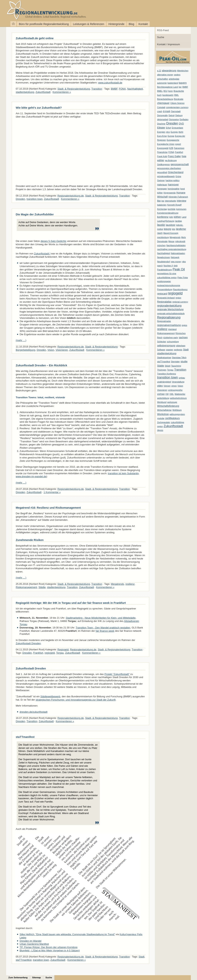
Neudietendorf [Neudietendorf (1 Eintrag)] (164, 262)
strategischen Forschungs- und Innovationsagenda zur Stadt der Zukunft (76, 700)
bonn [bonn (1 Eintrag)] (171, 91)
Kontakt (143, 24)
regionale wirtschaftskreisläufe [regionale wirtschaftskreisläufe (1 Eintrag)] (171, 313)
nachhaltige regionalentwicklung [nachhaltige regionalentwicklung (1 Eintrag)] (172, 249)
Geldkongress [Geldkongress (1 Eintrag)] (164, 164)
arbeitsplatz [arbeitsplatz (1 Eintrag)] (174, 79)
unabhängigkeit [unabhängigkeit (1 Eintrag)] (164, 382)
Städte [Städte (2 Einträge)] (161, 366)
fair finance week (105, 631)
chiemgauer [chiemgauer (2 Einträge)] (163, 103)
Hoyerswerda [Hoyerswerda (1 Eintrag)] (170, 193)
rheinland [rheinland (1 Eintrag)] (172, 329)
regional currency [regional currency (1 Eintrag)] (180, 302)
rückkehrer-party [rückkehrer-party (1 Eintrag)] (171, 337)
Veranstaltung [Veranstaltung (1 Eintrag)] (178, 382)
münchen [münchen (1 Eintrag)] (161, 245)
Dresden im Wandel (30, 941)
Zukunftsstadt (43, 92)
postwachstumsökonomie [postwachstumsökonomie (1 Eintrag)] (169, 285)
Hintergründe (116, 24)
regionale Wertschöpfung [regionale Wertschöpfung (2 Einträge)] (170, 309)
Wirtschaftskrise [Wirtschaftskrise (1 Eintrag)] (164, 410)
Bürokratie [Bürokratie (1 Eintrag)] (179, 99)
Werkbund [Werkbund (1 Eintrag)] (162, 402)
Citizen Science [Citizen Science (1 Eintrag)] (177, 103)
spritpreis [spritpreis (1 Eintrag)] (178, 350)
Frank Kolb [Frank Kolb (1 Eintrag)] (162, 156)
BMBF (114, 89)
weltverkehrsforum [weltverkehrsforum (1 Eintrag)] (178, 398)
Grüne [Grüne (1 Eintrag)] (178, 176)
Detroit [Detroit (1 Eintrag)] (172, 115)
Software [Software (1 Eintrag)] (161, 350)
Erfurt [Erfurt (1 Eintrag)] (169, 128)
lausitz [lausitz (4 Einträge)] (161, 225)
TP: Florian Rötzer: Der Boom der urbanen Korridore (49, 947)
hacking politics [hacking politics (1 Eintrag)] (173, 180)
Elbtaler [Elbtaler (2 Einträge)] (161, 128)
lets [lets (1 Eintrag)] (174, 229)
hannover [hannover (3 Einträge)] (173, 185)
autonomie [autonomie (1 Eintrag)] (162, 83)
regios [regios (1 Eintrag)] (184, 325)
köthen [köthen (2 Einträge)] (177, 217)
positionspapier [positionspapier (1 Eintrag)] (164, 281)
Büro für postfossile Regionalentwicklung (44, 24)
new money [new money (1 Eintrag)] (176, 262)
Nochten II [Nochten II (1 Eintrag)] (168, 266)
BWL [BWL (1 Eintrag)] (177, 95)
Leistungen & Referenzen (88, 24)
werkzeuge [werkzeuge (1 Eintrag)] (172, 402)
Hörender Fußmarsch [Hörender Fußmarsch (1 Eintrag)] (178, 197)
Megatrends (117, 584)
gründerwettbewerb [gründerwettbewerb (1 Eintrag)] (166, 176)
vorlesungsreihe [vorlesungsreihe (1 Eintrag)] (175, 390)
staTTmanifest (25, 737)
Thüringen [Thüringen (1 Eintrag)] (162, 370)
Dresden (20, 199)
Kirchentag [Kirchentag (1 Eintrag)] (162, 209)
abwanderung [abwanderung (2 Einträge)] (169, 71)
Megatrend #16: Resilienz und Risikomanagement (48, 508)
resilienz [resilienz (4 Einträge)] (162, 329)
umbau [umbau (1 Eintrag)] (182, 378)
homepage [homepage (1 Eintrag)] (162, 189)
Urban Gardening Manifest (34, 944)
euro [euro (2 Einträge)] (181, 132)
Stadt (141, 957)
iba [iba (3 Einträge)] (159, 201)
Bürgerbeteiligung (26, 350)
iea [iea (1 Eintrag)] (163, 201)
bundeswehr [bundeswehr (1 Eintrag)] (168, 95)
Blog (131, 24)
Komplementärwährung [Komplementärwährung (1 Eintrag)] (168, 213)
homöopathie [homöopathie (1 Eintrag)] (174, 189)
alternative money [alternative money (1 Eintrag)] (165, 75)
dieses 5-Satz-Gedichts (53, 241)
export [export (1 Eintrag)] (178, 144)
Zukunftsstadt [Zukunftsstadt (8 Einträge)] (173, 426)
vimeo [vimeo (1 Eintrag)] (174, 386)
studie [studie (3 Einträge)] (184, 361)
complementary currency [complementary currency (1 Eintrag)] (177, 107)
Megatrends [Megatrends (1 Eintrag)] (175, 237)
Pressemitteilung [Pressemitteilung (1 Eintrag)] (165, 289)
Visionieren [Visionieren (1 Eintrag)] (162, 390)
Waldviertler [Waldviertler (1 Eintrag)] (180, 394)
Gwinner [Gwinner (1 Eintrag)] (161, 180)
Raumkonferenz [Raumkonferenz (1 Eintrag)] (180, 289)
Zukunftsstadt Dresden (28, 643)
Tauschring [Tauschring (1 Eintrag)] (176, 366)
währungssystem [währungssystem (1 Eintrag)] (177, 414)
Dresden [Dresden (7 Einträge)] (172, 123)
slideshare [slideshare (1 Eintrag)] (181, 346)
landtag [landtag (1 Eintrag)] (178, 221)
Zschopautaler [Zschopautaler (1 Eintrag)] (164, 422)
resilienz (130, 584)
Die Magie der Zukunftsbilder (35, 214)
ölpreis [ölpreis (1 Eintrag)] (160, 430)
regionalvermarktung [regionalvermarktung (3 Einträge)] (169, 325)
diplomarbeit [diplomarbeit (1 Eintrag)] (163, 119)
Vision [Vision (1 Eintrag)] (180, 386)
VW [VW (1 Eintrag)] (167, 394)
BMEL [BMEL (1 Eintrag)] (160, 91)
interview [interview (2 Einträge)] (182, 201)
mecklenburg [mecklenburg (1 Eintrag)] (163, 237)
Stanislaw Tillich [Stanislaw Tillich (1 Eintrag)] (179, 357)
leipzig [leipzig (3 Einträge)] (168, 229)
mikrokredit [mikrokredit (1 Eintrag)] (180, 241)
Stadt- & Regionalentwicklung (74, 89)
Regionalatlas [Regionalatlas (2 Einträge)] (164, 302)
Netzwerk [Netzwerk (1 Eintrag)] (175, 257)
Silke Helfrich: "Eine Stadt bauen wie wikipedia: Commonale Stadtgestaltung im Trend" (67, 934)
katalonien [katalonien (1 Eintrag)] (162, 205)
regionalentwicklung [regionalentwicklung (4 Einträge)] (169, 306)
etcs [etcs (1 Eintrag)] (168, 132)
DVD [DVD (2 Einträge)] (181, 124)
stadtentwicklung (25, 92)
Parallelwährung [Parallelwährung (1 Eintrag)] (164, 270)
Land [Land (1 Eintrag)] (184, 217)
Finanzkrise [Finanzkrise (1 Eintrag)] (162, 152)
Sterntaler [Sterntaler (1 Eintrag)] (175, 362)
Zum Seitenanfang (18, 977)
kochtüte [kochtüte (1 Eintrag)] (172, 209)
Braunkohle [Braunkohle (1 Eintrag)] (179, 91)
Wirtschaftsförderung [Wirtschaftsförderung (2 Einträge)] (168, 406)
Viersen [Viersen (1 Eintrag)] (167, 386)
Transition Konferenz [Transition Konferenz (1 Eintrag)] (167, 374)
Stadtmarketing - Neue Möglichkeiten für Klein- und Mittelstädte (101, 618)
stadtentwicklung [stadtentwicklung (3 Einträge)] (167, 353)
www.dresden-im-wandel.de (31, 476)
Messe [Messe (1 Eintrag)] (171, 241)
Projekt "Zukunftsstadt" (117, 674)
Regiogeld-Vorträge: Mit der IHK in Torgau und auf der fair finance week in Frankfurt (71, 603)
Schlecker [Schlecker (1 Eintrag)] (162, 342)
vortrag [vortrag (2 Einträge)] (161, 394)
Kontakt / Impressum (169, 44)
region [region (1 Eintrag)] (178, 298)
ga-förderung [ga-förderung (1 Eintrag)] (171, 160)
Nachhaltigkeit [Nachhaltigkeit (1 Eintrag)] (164, 253)
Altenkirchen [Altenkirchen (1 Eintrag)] (183, 71)
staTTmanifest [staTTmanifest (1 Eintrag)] (164, 362)
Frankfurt (38, 653)
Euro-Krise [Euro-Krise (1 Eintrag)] (162, 136)
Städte (42, 587)
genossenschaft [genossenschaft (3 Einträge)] (180, 164)
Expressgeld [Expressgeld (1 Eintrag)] (163, 148)
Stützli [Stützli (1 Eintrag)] (168, 366)
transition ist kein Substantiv (123, 473)
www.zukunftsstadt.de (110, 83)
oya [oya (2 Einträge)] (175, 266)
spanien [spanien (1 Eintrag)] (170, 350)
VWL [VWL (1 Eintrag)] (172, 394)
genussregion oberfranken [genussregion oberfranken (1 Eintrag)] (169, 168)
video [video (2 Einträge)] (160, 386)
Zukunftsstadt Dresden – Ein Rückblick (41, 365)
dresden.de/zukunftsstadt (34, 712)
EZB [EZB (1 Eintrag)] (171, 148)
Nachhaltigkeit (135, 89)
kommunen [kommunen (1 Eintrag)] (181, 209)
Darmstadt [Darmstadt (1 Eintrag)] (176, 111)
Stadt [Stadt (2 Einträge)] (186, 350)
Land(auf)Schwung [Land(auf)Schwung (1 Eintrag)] (166, 221)
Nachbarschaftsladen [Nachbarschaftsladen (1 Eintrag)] (176, 245)
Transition (97, 89)
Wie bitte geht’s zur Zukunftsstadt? (39, 108)
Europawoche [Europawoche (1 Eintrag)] (173, 140)
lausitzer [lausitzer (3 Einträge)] (171, 225)
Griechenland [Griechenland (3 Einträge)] (176, 172)
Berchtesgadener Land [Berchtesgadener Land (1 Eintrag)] (168, 87)
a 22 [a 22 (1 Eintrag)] (159, 71)
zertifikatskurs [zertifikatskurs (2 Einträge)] (173, 418)
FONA (122, 89)
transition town (35, 199)
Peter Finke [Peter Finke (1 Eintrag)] (183, 277)
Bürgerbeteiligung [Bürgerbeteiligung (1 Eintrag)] (165, 99)
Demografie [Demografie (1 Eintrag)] (162, 115)
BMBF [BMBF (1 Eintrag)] (185, 87)
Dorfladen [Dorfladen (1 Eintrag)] (184, 119)
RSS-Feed (163, 30)
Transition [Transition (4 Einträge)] (180, 370)
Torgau (60, 653)
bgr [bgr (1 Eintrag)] (180, 87)
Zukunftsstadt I (42, 254)
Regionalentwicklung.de (40, 10)
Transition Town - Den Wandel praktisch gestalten (103, 628)
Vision (51, 350)
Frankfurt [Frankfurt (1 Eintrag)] (179, 152)
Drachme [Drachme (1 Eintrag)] (161, 124)
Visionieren (62, 350)
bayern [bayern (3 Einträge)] (183, 83)
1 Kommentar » (52, 492)
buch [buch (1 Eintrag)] (159, 95)
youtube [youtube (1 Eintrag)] (161, 418)
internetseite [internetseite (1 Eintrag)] (170, 201)
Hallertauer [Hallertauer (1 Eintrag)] (162, 185)
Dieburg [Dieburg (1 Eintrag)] (179, 115)
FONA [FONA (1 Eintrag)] (171, 152)
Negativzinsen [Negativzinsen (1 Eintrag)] (164, 257)
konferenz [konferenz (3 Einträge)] (163, 217)
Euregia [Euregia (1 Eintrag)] (174, 132)
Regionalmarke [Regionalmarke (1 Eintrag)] (164, 321)
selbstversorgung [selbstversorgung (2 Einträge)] (166, 346)
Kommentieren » (62, 92)
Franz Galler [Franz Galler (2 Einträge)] (174, 156)
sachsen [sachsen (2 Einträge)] (183, 337)
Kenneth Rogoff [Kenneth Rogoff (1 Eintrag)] (174, 205)
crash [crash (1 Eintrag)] (160, 111)
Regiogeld (63, 650)
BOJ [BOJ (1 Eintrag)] (166, 91)
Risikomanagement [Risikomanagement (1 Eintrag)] (166, 333)
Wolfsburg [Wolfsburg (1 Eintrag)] (177, 410)
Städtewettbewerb (50, 696)
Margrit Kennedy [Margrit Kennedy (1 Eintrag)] (171, 233)
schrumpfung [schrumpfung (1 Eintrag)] (173, 342)
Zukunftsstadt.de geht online (35, 38)
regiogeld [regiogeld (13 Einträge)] (175, 293)
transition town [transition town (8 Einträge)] (168, 377)
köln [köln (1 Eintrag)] (171, 217)
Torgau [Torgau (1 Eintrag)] (170, 370)
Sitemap (36, 977)
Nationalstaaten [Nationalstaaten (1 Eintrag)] (178, 253)
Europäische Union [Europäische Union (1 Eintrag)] (166, 144)
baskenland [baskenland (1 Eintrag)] (173, 83)
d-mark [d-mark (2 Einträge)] (167, 111)
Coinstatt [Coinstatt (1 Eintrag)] (161, 107)
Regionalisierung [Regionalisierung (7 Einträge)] (169, 317)
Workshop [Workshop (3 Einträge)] (163, 414)
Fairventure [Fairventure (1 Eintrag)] (179, 148)
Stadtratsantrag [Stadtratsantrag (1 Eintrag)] (164, 357)
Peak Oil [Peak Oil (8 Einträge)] (179, 269)
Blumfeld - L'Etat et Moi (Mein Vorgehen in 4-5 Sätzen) (50, 950)
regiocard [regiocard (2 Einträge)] (162, 294)
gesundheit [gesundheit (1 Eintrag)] (162, 172)
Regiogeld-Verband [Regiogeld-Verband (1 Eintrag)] (166, 298)
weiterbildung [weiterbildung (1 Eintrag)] (163, 398)
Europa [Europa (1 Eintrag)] (171, 136)
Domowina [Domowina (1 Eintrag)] (174, 119)
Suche (161, 37)
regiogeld (50, 653)
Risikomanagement (26, 587)
